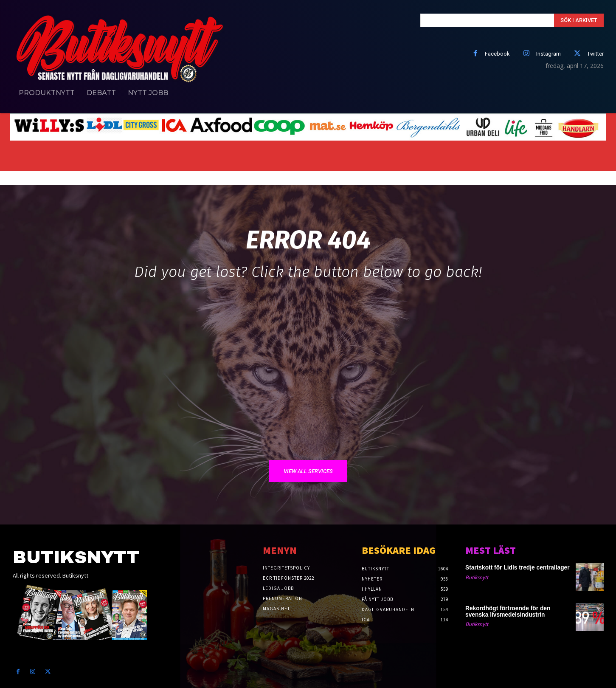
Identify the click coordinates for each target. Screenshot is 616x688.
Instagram (548, 54)
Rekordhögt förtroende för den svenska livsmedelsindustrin (509, 612)
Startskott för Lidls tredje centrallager (507, 568)
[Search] (579, 20)
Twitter (595, 54)
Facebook (497, 54)
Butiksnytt (477, 577)
